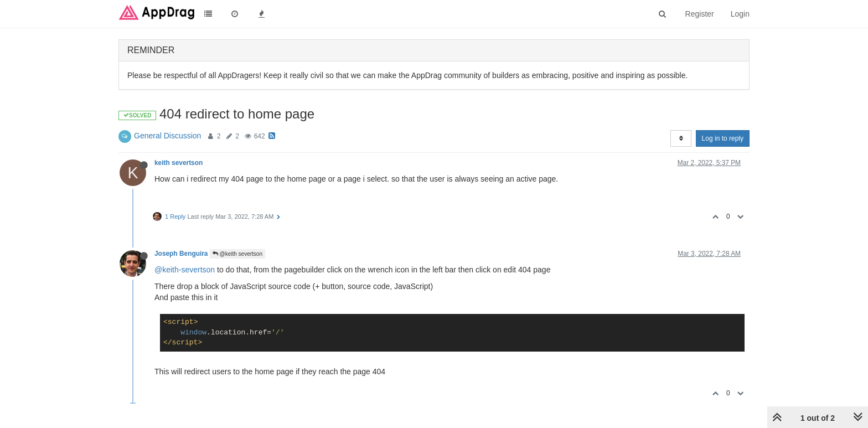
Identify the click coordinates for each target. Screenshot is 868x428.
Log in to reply (723, 138)
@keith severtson (237, 254)
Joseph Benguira (181, 254)
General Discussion (167, 136)
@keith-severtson (185, 270)
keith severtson (179, 163)
